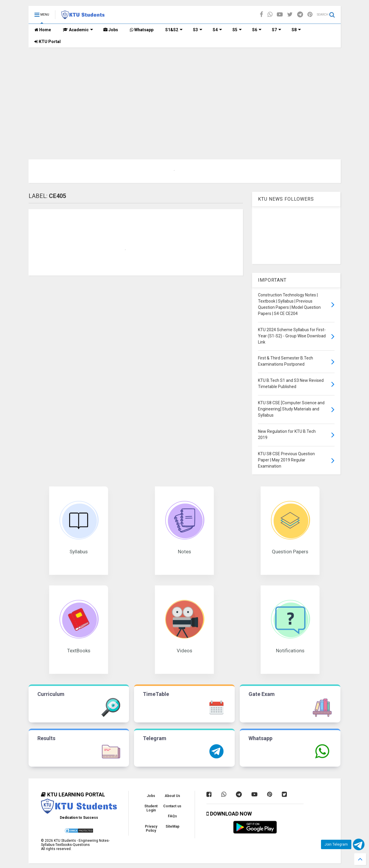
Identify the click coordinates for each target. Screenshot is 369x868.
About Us (172, 796)
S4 (217, 30)
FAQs (172, 816)
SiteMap (172, 826)
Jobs (111, 30)
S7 (277, 30)
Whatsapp (142, 30)
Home (43, 30)
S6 (257, 30)
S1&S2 (174, 30)
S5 (237, 30)
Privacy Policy (151, 829)
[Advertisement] (185, 92)
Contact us (172, 806)
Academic (78, 30)
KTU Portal (48, 42)
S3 (198, 30)
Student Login (151, 808)
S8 (296, 30)
